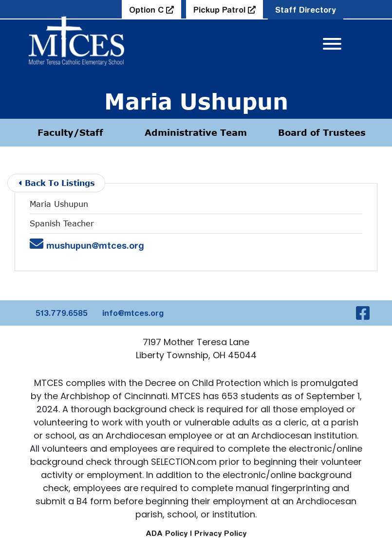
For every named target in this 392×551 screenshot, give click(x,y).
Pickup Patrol (221, 10)
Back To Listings (57, 183)
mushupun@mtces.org (87, 246)
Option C (148, 10)
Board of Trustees (322, 132)
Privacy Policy (220, 533)
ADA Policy (167, 533)
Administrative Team (196, 132)
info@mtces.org (133, 313)
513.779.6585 (62, 313)
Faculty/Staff (70, 132)
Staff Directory (306, 10)
